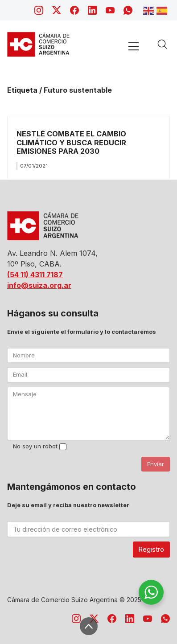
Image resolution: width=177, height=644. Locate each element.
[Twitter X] (57, 10)
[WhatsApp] (128, 10)
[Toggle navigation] (133, 46)
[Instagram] (39, 10)
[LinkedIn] (92, 10)
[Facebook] (74, 10)
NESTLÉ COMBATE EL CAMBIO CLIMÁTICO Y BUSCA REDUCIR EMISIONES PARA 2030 (71, 142)
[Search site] (162, 44)
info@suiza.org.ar (39, 285)
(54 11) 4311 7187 (35, 275)
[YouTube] (110, 10)
